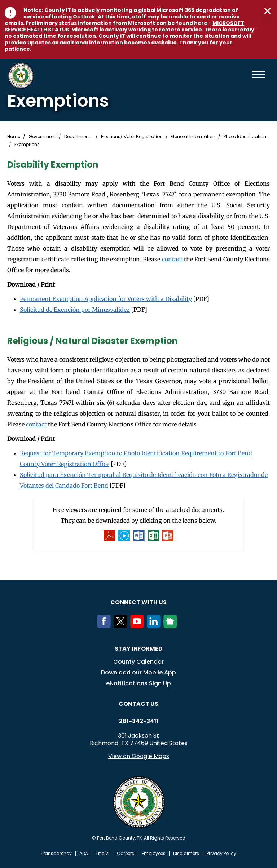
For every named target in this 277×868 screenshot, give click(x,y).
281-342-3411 (139, 721)
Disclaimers (186, 854)
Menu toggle (259, 74)
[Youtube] (138, 626)
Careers (126, 854)
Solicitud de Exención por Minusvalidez (75, 310)
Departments (78, 137)
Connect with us (138, 602)
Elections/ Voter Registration (132, 137)
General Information (193, 137)
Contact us (138, 704)
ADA (84, 854)
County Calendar (138, 662)
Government (42, 137)
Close (267, 11)
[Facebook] (105, 626)
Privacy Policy (221, 854)
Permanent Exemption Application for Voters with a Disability (106, 299)
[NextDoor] (172, 626)
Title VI (102, 854)
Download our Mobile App (138, 672)
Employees (154, 854)
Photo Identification (245, 137)
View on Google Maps (139, 756)
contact (172, 259)
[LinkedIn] (155, 626)
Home (14, 137)
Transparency (56, 854)
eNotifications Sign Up (138, 683)
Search (247, 74)
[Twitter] (122, 626)
